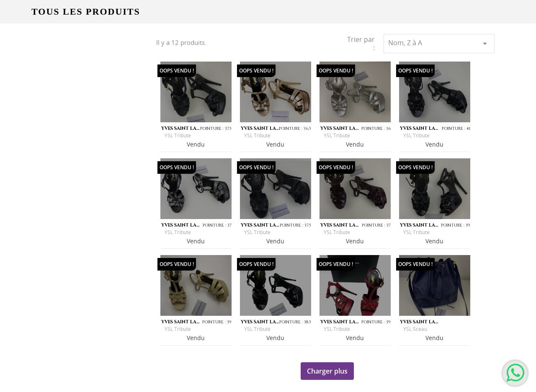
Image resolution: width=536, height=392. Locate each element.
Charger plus (327, 371)
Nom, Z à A (439, 43)
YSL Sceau (415, 329)
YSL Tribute (178, 135)
